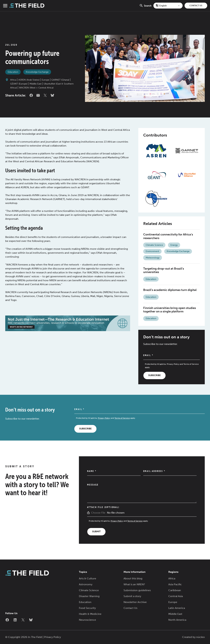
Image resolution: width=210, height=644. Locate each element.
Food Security (87, 608)
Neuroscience (87, 620)
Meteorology (153, 258)
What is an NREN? (134, 584)
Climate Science (154, 245)
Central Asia (176, 596)
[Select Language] (168, 6)
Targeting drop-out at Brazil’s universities (164, 270)
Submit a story (132, 596)
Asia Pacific (175, 584)
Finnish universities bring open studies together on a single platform (170, 310)
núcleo (200, 637)
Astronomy (86, 584)
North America (177, 620)
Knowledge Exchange (37, 72)
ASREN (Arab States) (29, 80)
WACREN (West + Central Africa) (36, 88)
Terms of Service (191, 364)
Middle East (36, 84)
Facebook (31, 95)
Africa (13, 80)
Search (145, 7)
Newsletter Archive (135, 602)
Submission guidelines (137, 590)
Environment (152, 251)
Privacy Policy (173, 364)
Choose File (98, 513)
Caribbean (175, 590)
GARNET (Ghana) (60, 80)
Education (13, 72)
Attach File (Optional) (103, 507)
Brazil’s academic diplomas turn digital (170, 290)
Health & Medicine (90, 614)
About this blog (133, 578)
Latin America (177, 608)
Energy (174, 245)
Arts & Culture (88, 578)
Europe (45, 80)
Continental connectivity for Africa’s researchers (168, 236)
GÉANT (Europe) (19, 84)
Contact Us (196, 6)
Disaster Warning (89, 596)
